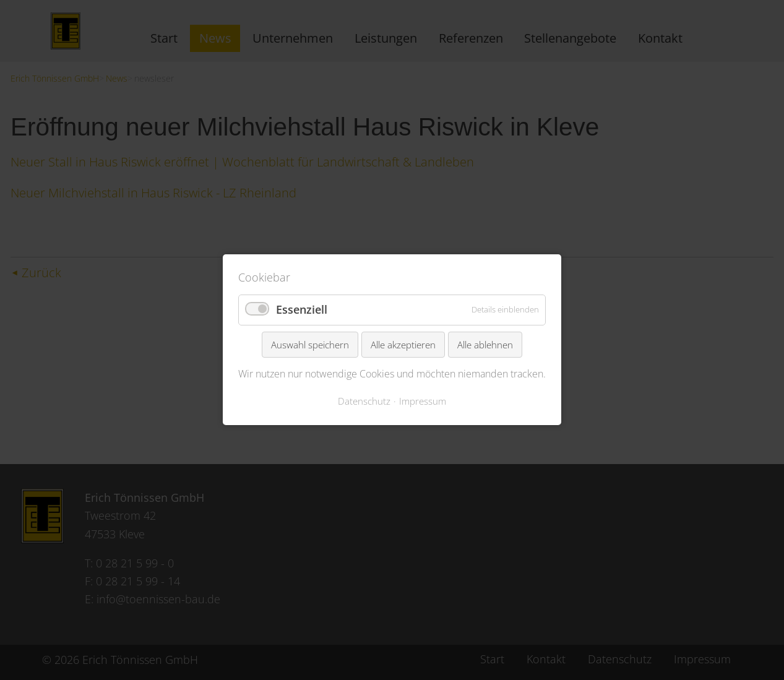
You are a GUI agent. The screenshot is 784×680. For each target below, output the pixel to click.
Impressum (423, 401)
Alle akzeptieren (403, 345)
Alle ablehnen (485, 345)
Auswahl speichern (310, 345)
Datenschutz (364, 401)
